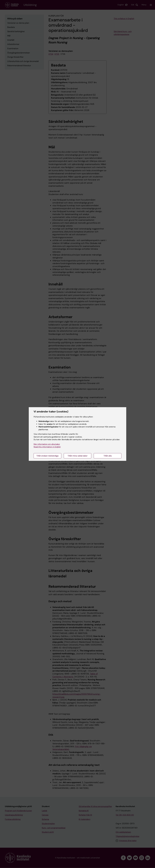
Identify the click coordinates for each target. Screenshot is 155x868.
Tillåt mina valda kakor (78, 456)
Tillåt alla (108, 456)
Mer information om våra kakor (47, 444)
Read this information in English (47, 447)
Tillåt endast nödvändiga (47, 456)
